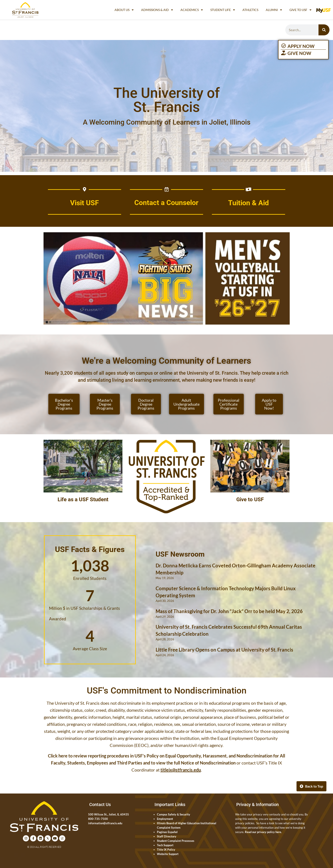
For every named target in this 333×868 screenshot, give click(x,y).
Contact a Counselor (166, 203)
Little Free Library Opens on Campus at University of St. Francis (224, 650)
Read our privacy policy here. (263, 832)
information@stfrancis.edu (105, 823)
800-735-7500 (98, 819)
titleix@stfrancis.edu (181, 770)
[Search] (324, 30)
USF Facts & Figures (90, 549)
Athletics (250, 10)
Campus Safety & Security (174, 814)
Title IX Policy (166, 850)
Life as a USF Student (83, 499)
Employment (165, 819)
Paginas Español (167, 832)
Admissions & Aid (157, 10)
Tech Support (165, 845)
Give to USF (300, 10)
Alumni (274, 10)
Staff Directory (167, 836)
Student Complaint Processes (176, 841)
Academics (192, 10)
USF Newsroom (180, 554)
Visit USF (85, 203)
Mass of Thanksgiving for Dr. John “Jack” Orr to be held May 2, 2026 (229, 611)
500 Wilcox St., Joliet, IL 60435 (109, 814)
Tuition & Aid (248, 203)
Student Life (223, 10)
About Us (124, 10)
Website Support (168, 854)
